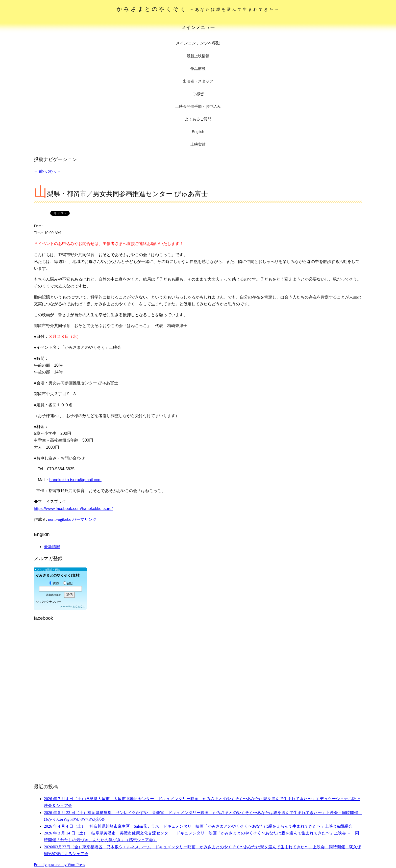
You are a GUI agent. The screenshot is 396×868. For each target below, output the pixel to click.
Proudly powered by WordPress (59, 865)
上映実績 (198, 144)
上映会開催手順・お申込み (198, 106)
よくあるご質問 (198, 119)
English (198, 132)
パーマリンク (84, 519)
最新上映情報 (198, 56)
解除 (68, 584)
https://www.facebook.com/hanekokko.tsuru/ (73, 509)
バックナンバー (51, 602)
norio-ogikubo (60, 519)
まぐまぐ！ (79, 606)
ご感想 (198, 94)
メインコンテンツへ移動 (198, 43)
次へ (55, 171)
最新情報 (52, 547)
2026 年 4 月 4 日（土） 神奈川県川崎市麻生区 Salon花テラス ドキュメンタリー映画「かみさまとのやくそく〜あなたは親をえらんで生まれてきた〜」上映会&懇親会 (198, 826)
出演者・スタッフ (198, 81)
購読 (54, 584)
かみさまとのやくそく (198, 9)
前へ (40, 171)
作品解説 (198, 69)
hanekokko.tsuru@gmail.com (75, 480)
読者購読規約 (54, 595)
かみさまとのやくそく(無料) (58, 575)
